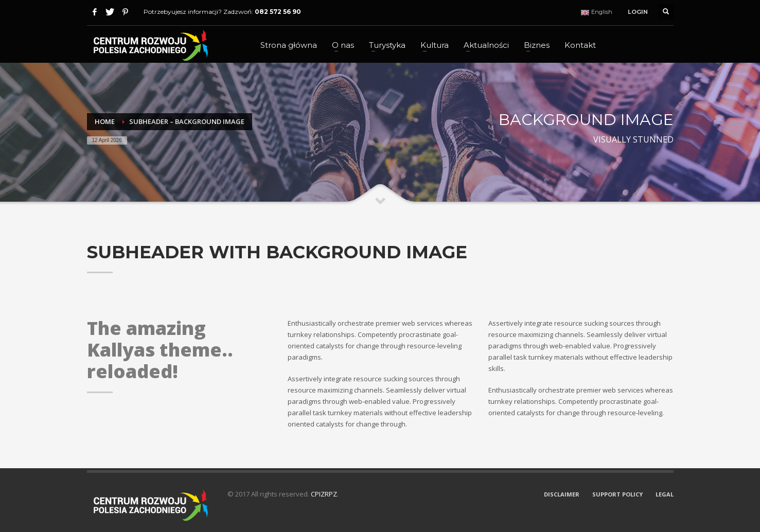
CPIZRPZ (324, 494)
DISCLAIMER (562, 494)
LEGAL (665, 494)
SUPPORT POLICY (617, 494)
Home (105, 121)
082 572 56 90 (278, 12)
